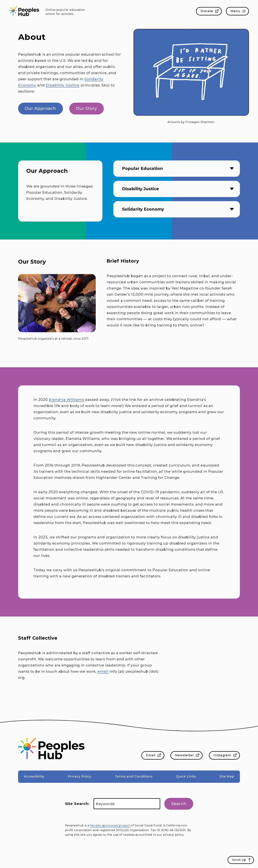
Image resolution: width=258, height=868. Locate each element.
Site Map (227, 776)
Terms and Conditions (134, 776)
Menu (235, 11)
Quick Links (186, 776)
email (103, 671)
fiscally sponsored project (110, 825)
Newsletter (184, 755)
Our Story (86, 108)
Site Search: (77, 804)
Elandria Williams (66, 400)
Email (151, 755)
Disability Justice (63, 85)
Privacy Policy (80, 776)
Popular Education (143, 168)
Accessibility (34, 776)
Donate (207, 11)
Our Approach (40, 108)
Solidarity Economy (143, 209)
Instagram (222, 755)
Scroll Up (239, 860)
